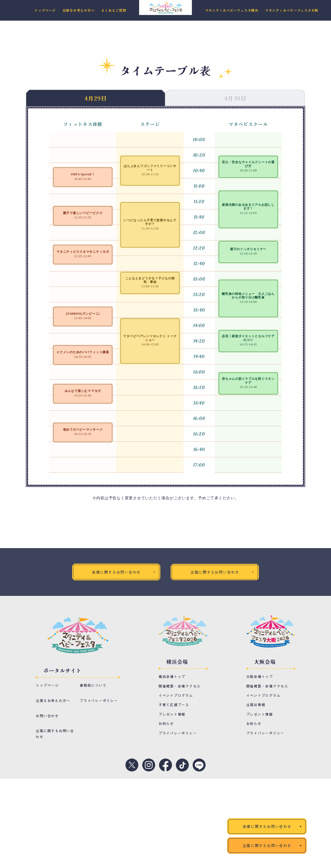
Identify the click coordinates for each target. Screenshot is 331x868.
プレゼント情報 (172, 714)
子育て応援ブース (174, 705)
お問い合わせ (47, 716)
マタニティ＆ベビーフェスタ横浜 (232, 10)
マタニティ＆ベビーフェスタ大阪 (292, 10)
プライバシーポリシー (99, 701)
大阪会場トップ (259, 676)
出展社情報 (256, 705)
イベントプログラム (176, 695)
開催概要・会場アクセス (179, 686)
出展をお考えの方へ (79, 10)
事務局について (93, 685)
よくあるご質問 (114, 10)
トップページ (45, 10)
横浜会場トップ (172, 676)
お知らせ (166, 723)
